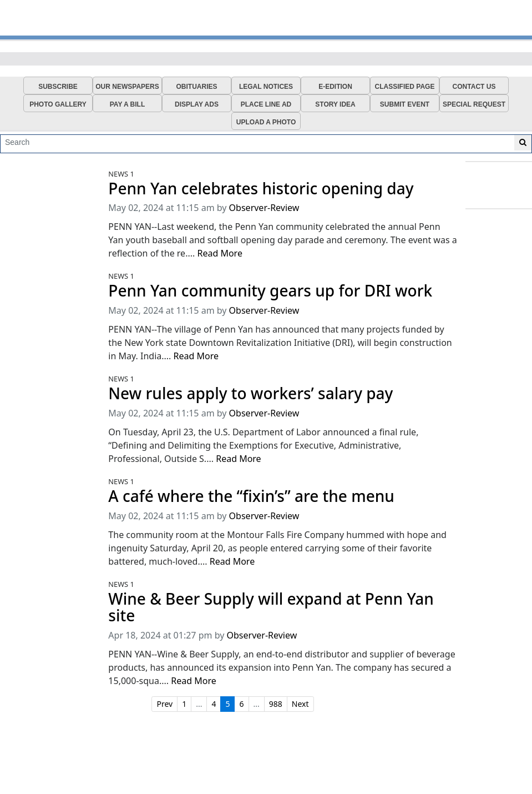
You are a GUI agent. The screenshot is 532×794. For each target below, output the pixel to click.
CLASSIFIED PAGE (405, 87)
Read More (219, 253)
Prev (164, 704)
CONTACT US (474, 87)
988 (276, 704)
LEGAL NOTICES (266, 87)
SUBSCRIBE (58, 87)
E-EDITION (335, 87)
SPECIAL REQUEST (474, 104)
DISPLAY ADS (197, 104)
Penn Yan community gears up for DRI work (270, 291)
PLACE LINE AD (266, 104)
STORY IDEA (335, 104)
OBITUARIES (196, 87)
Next (300, 704)
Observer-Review (264, 208)
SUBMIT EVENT (405, 104)
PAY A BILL (128, 104)
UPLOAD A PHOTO (266, 122)
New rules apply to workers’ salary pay (250, 393)
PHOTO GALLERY (58, 104)
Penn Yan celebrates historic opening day (261, 189)
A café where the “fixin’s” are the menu (251, 496)
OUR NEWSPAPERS (127, 87)
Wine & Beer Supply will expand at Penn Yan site (271, 607)
